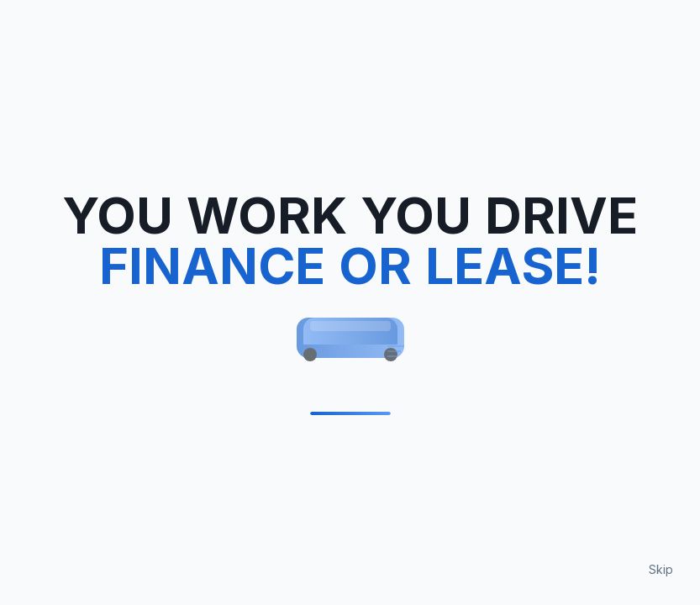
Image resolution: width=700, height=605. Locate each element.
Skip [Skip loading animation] (661, 569)
